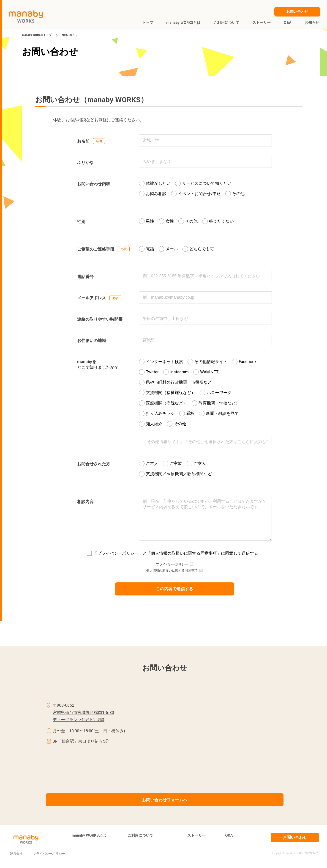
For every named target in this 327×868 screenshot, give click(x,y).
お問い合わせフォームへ (165, 800)
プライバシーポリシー (172, 564)
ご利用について (140, 835)
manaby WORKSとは (89, 835)
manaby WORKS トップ (37, 35)
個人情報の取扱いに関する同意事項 (172, 571)
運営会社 (16, 854)
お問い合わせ (295, 837)
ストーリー (196, 835)
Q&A (229, 835)
